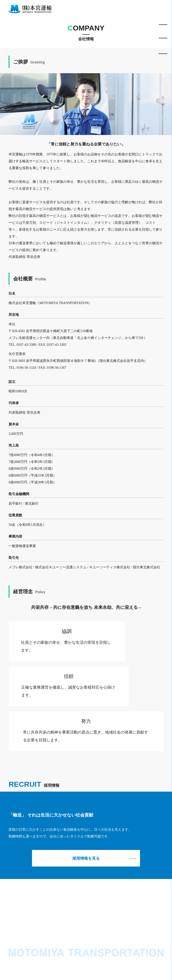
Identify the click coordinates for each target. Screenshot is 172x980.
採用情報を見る (86, 858)
